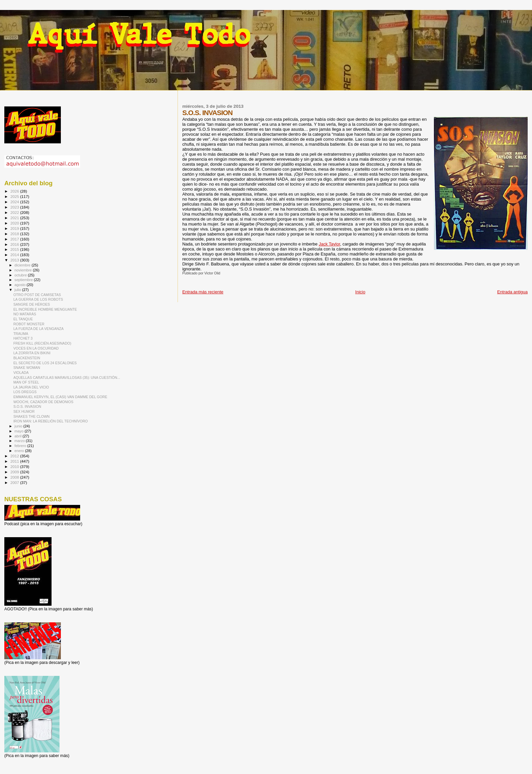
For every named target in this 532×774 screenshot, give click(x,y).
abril (19, 436)
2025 (15, 196)
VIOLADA (21, 373)
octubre (21, 275)
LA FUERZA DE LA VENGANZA (38, 329)
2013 (15, 260)
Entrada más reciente (203, 292)
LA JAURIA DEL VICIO (31, 387)
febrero (21, 446)
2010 (15, 466)
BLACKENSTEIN (27, 358)
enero (20, 451)
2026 (15, 191)
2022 (15, 212)
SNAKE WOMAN (27, 368)
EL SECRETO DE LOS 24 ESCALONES (45, 363)
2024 (15, 202)
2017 (15, 239)
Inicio (360, 292)
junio (19, 426)
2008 (15, 477)
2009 (15, 472)
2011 (15, 461)
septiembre (24, 280)
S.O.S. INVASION (27, 406)
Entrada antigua (512, 292)
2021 (15, 218)
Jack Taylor (330, 244)
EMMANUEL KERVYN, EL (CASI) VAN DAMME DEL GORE (60, 397)
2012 (15, 456)
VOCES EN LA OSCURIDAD (36, 348)
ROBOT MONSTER (29, 324)
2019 (15, 228)
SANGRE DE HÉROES (32, 304)
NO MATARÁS (25, 314)
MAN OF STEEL (26, 382)
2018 (15, 234)
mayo (20, 431)
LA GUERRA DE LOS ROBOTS (38, 299)
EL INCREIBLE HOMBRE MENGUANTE (45, 309)
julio (18, 290)
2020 (15, 223)
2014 (15, 255)
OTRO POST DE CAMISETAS (37, 295)
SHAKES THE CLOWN (31, 416)
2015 (15, 249)
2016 (15, 244)
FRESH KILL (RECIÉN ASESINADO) (42, 343)
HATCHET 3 (23, 338)
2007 (15, 482)
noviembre (24, 270)
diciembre (23, 265)
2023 (15, 207)
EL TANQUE (23, 319)
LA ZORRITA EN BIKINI (32, 353)
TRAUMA (21, 334)
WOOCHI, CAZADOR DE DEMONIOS (43, 402)
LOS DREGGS (25, 392)
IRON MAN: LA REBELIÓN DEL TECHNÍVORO (51, 421)
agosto (21, 285)
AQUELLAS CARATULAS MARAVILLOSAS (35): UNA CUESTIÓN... (67, 378)
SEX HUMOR (24, 411)
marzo (20, 441)
